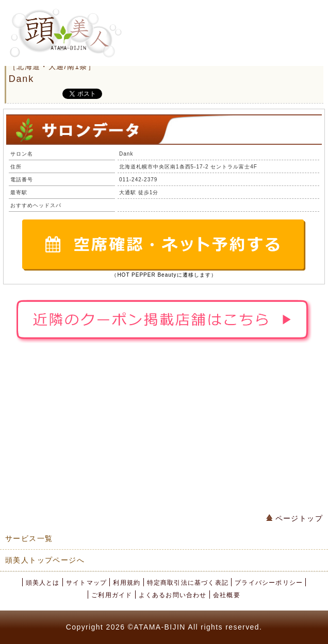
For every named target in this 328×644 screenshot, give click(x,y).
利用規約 (127, 583)
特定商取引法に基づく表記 (188, 583)
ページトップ (294, 518)
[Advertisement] (164, 431)
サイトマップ (86, 583)
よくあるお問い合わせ (173, 595)
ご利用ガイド (112, 595)
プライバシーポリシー (269, 583)
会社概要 (227, 595)
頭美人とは (43, 583)
